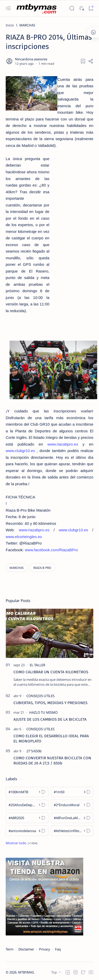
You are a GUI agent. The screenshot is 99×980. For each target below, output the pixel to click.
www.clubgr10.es (20, 451)
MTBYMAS (26, 972)
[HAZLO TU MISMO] (43, 712)
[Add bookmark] (83, 61)
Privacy (45, 949)
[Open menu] (8, 8)
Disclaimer (26, 949)
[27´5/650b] (34, 751)
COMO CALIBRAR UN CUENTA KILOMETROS (51, 672)
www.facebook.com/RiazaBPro (51, 550)
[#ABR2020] (27, 818)
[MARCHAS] (27, 25)
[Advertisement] (71, 234)
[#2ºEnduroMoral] (72, 805)
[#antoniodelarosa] (27, 831)
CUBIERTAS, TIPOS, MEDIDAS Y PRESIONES (50, 703)
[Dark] (81, 8)
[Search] (72, 8)
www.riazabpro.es (63, 444)
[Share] (91, 61)
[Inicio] (10, 25)
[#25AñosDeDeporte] (27, 805)
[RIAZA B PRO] (42, 568)
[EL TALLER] (37, 665)
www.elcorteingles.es (24, 537)
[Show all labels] (21, 843)
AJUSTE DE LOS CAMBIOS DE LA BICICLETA (50, 719)
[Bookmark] (91, 8)
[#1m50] (72, 792)
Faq (58, 949)
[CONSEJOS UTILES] (40, 696)
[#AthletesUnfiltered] (72, 831)
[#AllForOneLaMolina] (72, 818)
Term (10, 949)
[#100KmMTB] (27, 792)
